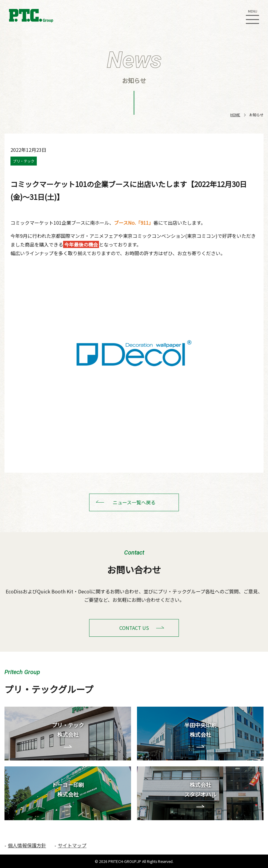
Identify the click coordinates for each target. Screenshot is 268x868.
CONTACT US (134, 628)
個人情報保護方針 (27, 845)
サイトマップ (72, 845)
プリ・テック (24, 161)
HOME (235, 115)
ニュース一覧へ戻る (134, 502)
